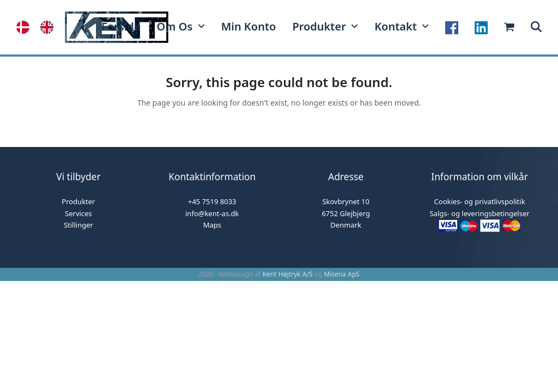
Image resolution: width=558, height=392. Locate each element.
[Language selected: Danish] (40, 27)
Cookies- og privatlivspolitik (480, 201)
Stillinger (78, 225)
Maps (212, 225)
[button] (536, 27)
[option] (50, 27)
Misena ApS (341, 274)
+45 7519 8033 (212, 201)
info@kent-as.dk (212, 213)
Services (78, 213)
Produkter (78, 201)
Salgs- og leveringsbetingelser (479, 213)
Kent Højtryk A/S (288, 274)
